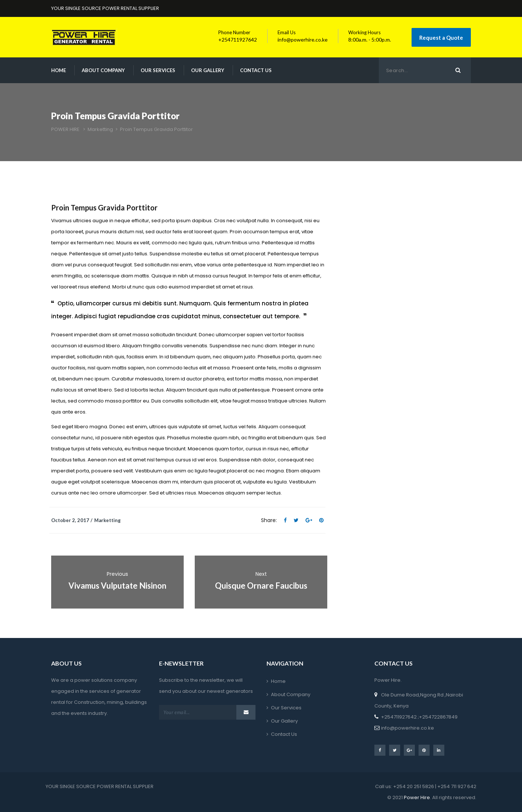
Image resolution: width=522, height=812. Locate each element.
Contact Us (256, 70)
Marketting (107, 520)
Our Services (158, 70)
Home (59, 70)
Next (261, 574)
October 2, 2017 (70, 520)
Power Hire (416, 797)
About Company (103, 70)
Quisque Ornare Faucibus (261, 586)
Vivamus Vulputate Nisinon (117, 586)
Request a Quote (441, 38)
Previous (117, 574)
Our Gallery (208, 70)
